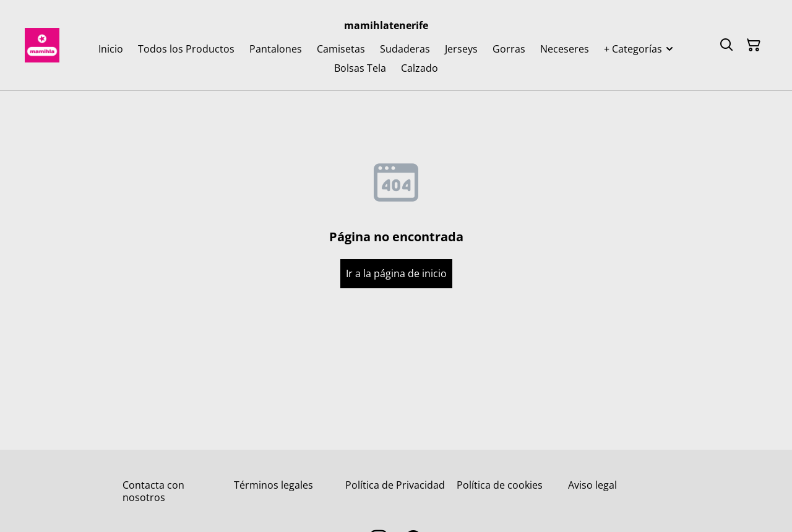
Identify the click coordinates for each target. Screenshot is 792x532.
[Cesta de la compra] (754, 45)
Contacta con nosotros (153, 491)
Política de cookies (500, 485)
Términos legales (273, 485)
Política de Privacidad (395, 485)
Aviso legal (592, 485)
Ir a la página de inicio (396, 273)
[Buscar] (726, 45)
